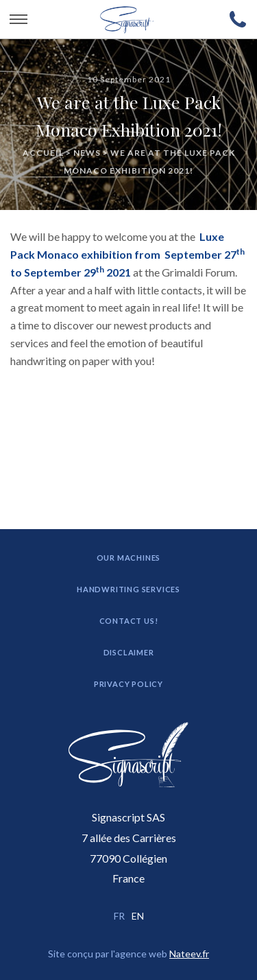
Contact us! (129, 621)
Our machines (129, 558)
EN (138, 916)
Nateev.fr (189, 954)
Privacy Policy (128, 684)
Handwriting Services (128, 589)
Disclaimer (129, 652)
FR (119, 916)
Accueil (43, 152)
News (87, 152)
